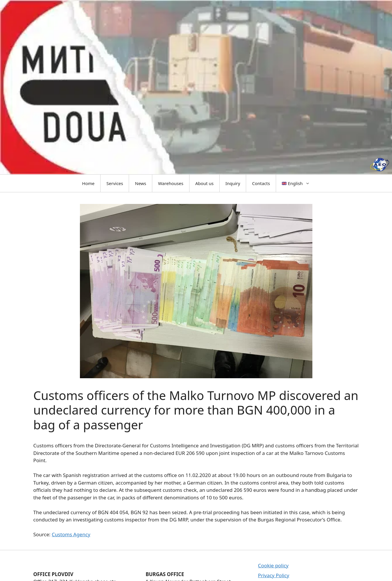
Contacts (261, 183)
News (140, 183)
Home (88, 183)
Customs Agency (71, 534)
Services (115, 183)
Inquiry (233, 183)
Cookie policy (273, 565)
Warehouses (171, 183)
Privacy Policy (274, 575)
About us (204, 183)
